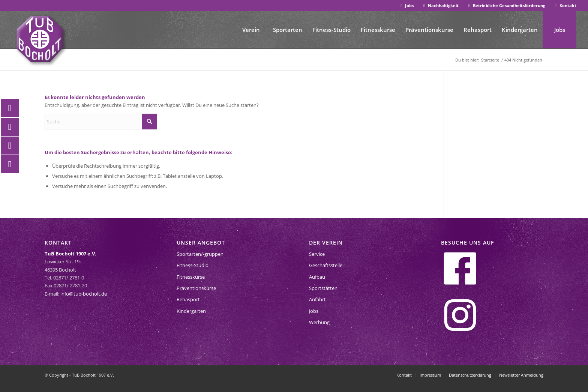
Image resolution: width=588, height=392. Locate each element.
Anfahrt (317, 299)
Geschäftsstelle (326, 265)
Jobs (406, 5)
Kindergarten (191, 311)
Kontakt (565, 5)
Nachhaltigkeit (440, 5)
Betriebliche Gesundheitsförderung (506, 5)
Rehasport (188, 299)
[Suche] (101, 122)
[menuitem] (407, 6)
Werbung (319, 322)
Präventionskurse (196, 288)
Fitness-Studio (193, 265)
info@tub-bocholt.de (84, 294)
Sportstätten (323, 288)
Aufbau (317, 277)
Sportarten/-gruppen (200, 254)
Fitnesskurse (191, 277)
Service (317, 254)
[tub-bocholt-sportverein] (40, 39)
